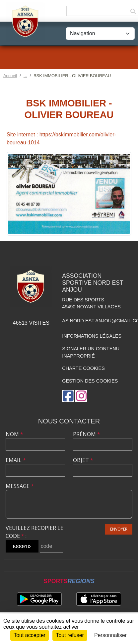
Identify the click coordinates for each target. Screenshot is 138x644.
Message (20, 486)
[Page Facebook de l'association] (68, 396)
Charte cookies (83, 368)
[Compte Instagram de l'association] (81, 396)
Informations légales (92, 336)
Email (16, 460)
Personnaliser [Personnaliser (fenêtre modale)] (110, 635)
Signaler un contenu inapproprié (91, 352)
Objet (83, 460)
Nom (14, 434)
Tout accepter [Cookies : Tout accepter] (30, 635)
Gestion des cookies (90, 381)
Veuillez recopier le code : (34, 532)
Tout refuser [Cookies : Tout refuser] (70, 635)
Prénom (87, 434)
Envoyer (119, 529)
